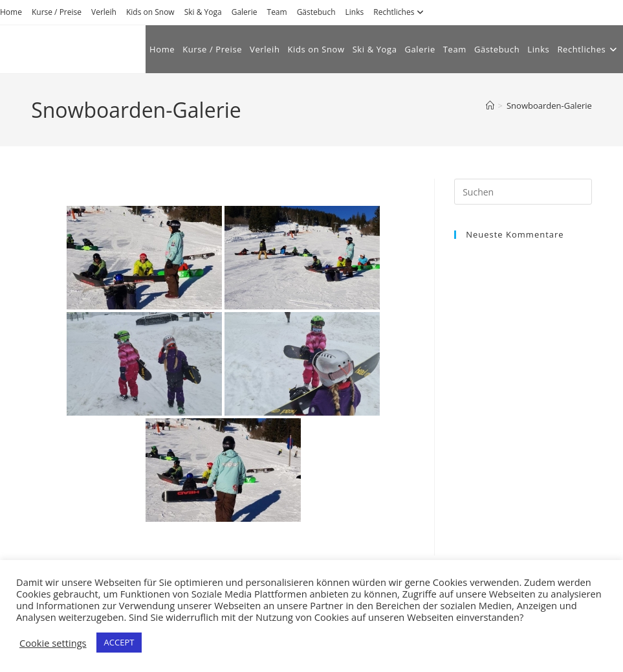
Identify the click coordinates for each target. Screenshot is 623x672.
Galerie (245, 12)
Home (11, 12)
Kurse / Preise (57, 12)
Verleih (104, 12)
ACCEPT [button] (119, 642)
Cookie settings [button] (53, 643)
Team (277, 12)
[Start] (490, 106)
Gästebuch (316, 12)
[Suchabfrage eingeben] (523, 192)
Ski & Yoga (203, 12)
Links (355, 12)
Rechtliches (400, 12)
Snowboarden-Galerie (549, 106)
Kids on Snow (150, 12)
